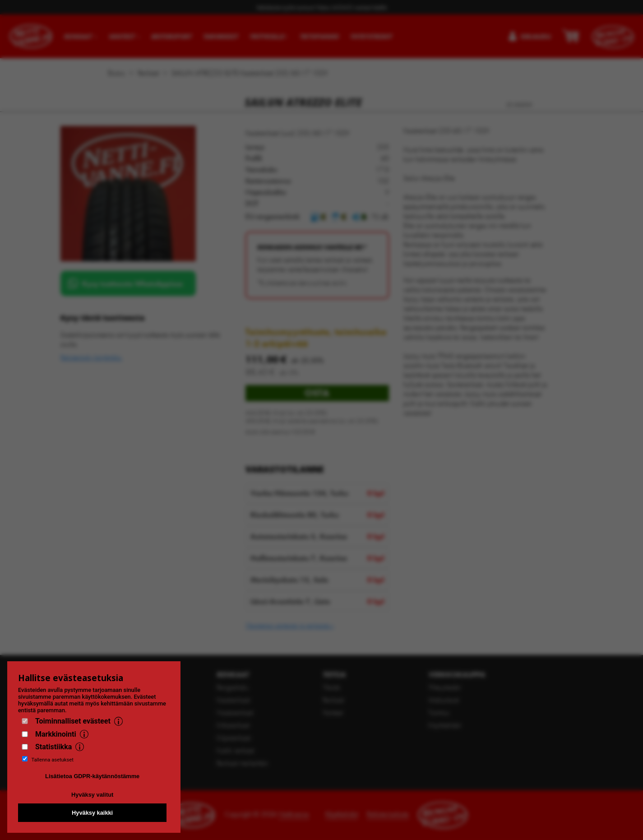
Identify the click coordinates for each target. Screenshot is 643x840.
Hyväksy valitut (92, 795)
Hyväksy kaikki (92, 813)
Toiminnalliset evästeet (73, 721)
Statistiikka (53, 747)
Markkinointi (56, 734)
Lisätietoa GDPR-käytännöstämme (92, 776)
